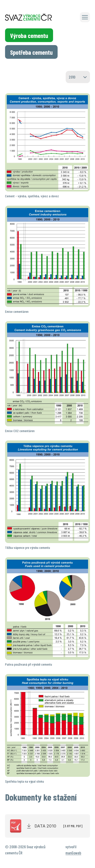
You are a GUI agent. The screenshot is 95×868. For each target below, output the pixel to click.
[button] (85, 17)
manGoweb (73, 853)
